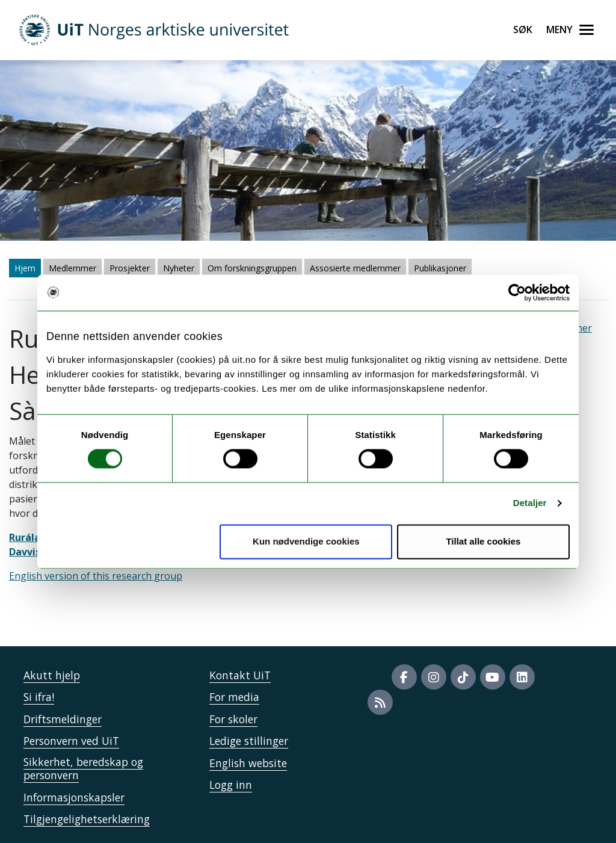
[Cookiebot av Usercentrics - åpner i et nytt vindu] (517, 292)
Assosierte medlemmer (355, 268)
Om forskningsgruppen (252, 268)
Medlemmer (72, 268)
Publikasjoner (440, 268)
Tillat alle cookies (483, 541)
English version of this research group (96, 576)
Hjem (25, 268)
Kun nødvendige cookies (306, 541)
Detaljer (530, 503)
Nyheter (179, 268)
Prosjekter (130, 268)
